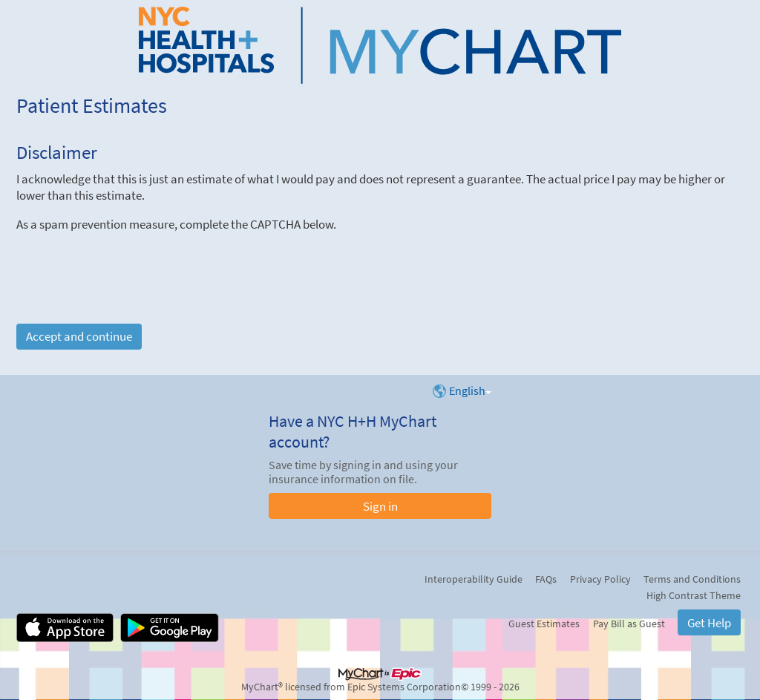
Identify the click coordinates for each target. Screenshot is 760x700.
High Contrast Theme (694, 595)
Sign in (380, 506)
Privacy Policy (600, 579)
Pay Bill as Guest (629, 624)
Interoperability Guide (474, 579)
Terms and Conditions (692, 579)
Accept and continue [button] (79, 336)
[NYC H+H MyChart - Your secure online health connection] (380, 45)
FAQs (546, 579)
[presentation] (129, 261)
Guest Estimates (544, 624)
